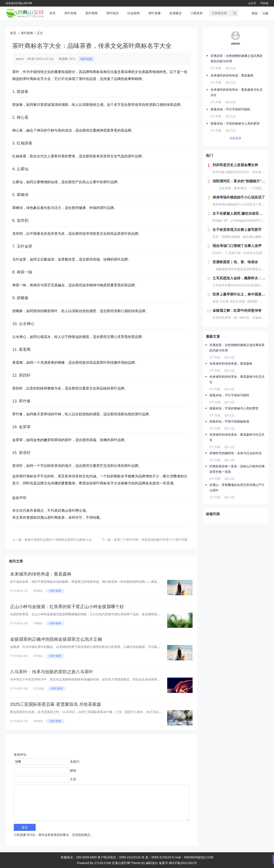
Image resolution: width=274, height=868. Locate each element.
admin (235, 43)
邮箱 (73, 771)
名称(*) (75, 762)
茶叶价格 (70, 13)
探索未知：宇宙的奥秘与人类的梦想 (235, 124)
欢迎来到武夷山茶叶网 (19, 3)
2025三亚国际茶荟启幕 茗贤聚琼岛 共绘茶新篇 (56, 704)
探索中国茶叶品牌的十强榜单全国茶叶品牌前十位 (58, 540)
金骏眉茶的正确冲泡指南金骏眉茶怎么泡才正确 (56, 639)
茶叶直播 (155, 13)
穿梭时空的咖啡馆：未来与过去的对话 (235, 453)
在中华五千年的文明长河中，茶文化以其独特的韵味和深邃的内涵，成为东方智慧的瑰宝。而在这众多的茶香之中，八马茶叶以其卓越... (102, 679)
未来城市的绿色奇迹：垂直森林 (41, 574)
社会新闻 (133, 13)
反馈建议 (176, 13)
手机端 (264, 3)
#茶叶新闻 (86, 59)
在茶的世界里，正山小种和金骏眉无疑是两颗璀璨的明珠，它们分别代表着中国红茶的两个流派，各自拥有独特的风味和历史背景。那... (102, 614)
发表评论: (20, 755)
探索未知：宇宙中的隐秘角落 (229, 421)
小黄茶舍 (197, 13)
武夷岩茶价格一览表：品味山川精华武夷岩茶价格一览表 (237, 469)
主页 (73, 779)
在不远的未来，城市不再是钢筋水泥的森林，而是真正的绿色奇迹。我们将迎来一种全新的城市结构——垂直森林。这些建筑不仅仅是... (102, 582)
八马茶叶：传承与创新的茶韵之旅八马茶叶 (52, 672)
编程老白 (152, 863)
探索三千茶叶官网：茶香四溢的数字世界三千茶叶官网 (151, 540)
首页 (53, 13)
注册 (265, 13)
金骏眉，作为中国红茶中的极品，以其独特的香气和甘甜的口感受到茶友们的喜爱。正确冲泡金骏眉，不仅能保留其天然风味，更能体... (102, 647)
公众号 (252, 3)
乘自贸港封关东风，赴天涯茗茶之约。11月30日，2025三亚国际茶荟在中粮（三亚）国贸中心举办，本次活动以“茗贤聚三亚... (95, 712)
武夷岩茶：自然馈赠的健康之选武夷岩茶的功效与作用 (237, 58)
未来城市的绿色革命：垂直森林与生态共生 (237, 92)
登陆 (255, 13)
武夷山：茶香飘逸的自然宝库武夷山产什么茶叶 (237, 488)
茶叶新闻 (91, 13)
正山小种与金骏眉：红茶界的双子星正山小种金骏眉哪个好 (67, 607)
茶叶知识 (112, 13)
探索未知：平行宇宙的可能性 (230, 109)
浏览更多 (235, 138)
